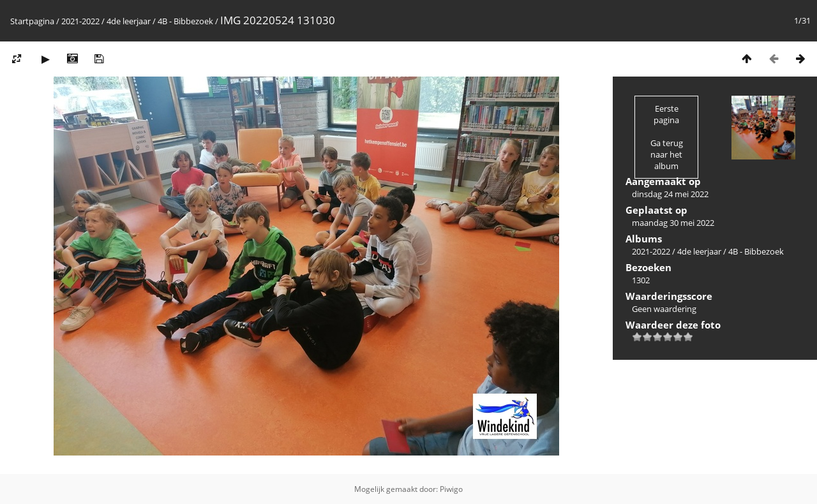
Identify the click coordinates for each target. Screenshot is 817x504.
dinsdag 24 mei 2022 (670, 194)
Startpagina (32, 21)
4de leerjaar (129, 21)
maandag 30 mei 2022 (673, 223)
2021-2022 (80, 21)
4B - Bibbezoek (185, 21)
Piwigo (451, 489)
